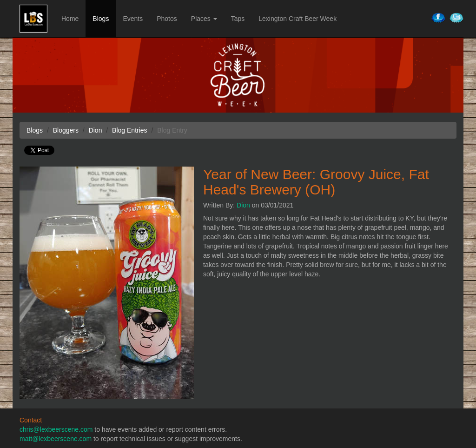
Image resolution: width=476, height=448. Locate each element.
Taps (238, 19)
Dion (243, 205)
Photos (167, 19)
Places (204, 19)
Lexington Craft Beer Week (297, 19)
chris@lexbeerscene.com (56, 429)
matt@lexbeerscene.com (56, 439)
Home (70, 19)
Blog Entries (129, 130)
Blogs (101, 19)
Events (133, 19)
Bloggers (66, 130)
